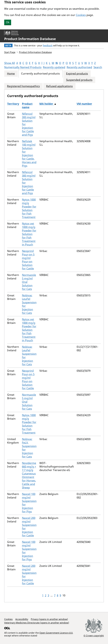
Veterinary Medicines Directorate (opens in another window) (37, 623)
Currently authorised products (40, 74)
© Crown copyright (94, 636)
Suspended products (79, 80)
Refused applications (59, 86)
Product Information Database (30, 39)
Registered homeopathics (23, 86)
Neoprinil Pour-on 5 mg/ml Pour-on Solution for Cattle (28, 260)
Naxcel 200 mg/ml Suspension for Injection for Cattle (29, 527)
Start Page (10, 52)
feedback (48, 46)
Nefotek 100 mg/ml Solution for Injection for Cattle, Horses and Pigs (29, 153)
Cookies (81, 15)
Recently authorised (79, 67)
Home (11, 74)
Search (98, 67)
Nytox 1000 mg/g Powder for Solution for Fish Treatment (29, 208)
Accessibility (22, 619)
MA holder (47, 104)
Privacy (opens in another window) (49, 619)
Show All (10, 63)
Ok (8, 22)
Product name (27, 106)
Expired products (77, 74)
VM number (84, 104)
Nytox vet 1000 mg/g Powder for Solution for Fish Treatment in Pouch (29, 234)
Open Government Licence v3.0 (56, 633)
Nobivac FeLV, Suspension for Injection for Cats (29, 448)
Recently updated (54, 67)
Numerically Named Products (23, 67)
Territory (13, 104)
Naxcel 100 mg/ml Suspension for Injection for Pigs (29, 503)
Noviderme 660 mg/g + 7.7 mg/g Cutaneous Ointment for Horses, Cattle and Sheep (29, 475)
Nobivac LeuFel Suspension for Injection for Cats (29, 304)
